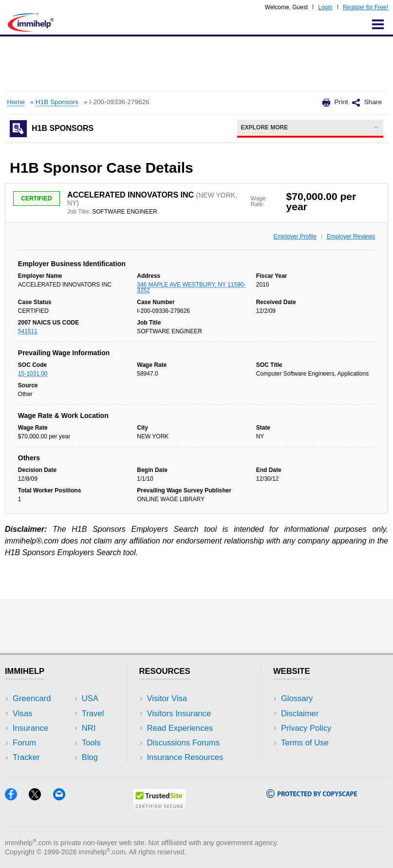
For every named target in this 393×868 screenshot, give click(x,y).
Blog (90, 757)
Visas (22, 714)
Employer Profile (295, 236)
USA (90, 698)
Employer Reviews (351, 236)
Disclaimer (300, 714)
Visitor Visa (167, 698)
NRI (89, 728)
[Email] (64, 797)
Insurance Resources (185, 757)
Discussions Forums (183, 743)
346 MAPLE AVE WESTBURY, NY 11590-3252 (191, 288)
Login (325, 7)
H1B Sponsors (57, 102)
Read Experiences (180, 728)
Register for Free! (365, 7)
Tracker (26, 757)
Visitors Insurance (179, 714)
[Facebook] (17, 797)
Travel (93, 714)
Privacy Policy (306, 728)
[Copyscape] (312, 795)
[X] (41, 797)
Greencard (32, 698)
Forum (24, 743)
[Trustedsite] (159, 807)
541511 (28, 331)
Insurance (30, 728)
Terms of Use (305, 743)
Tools (91, 743)
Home (16, 102)
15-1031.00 (33, 374)
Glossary (297, 698)
